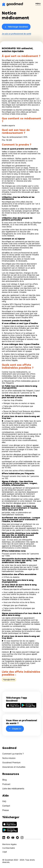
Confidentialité (9, 848)
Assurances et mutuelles (14, 767)
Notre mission (9, 758)
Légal (5, 852)
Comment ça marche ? (13, 754)
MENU (38, 4)
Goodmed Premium (11, 763)
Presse (6, 810)
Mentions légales (9, 844)
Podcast (6, 784)
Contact (6, 806)
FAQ (4, 801)
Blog (4, 780)
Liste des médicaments (13, 789)
